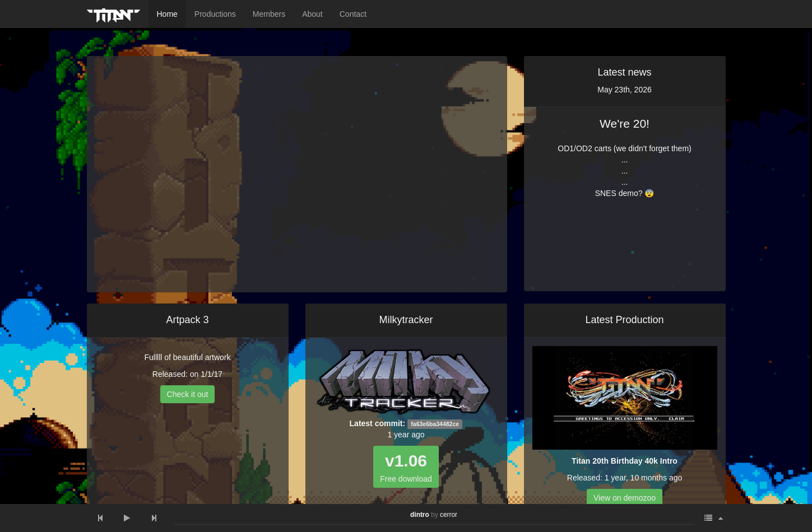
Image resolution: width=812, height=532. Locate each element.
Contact (353, 14)
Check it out (188, 394)
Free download (406, 467)
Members (269, 14)
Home (167, 14)
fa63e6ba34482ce (435, 424)
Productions (215, 14)
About (312, 14)
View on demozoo (625, 498)
